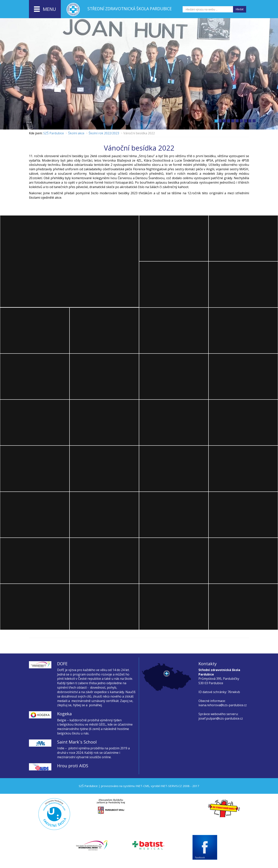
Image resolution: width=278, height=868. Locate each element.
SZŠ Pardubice (54, 133)
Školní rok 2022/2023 (104, 133)
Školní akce (76, 133)
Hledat (240, 9)
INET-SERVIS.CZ (171, 786)
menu (45, 9)
